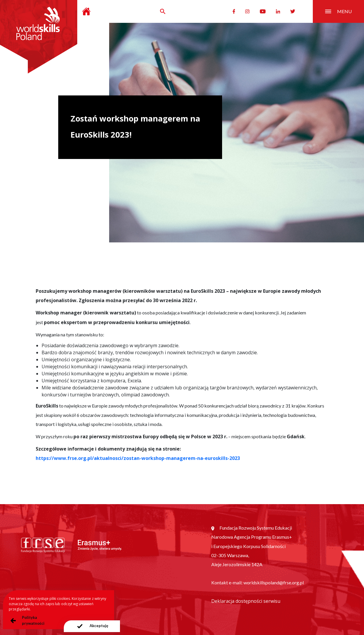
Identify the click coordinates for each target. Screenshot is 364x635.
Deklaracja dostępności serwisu (246, 601)
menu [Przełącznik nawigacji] (338, 11)
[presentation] (92, 626)
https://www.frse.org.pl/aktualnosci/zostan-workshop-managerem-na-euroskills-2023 (138, 458)
